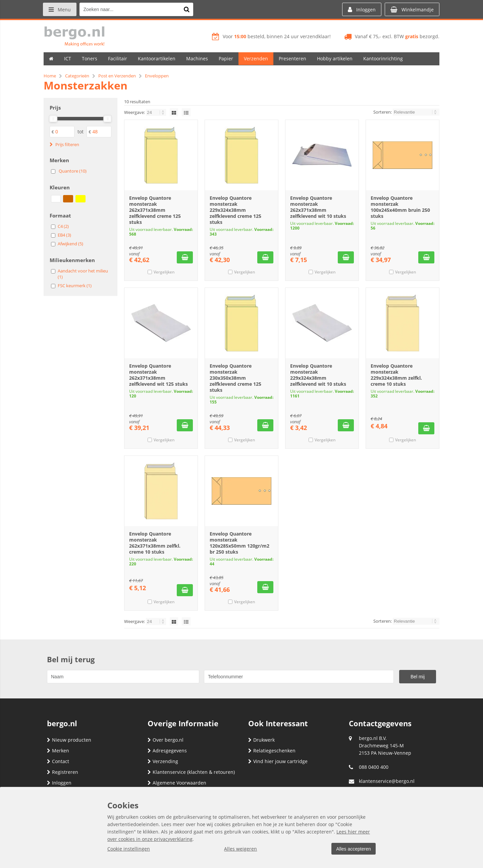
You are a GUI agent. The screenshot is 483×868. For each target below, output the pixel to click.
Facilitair (118, 58)
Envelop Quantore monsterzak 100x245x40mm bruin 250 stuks (400, 207)
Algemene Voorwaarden (177, 783)
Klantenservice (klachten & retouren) (191, 772)
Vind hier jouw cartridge (278, 761)
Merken (58, 751)
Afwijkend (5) (70, 244)
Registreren (63, 772)
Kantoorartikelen (157, 58)
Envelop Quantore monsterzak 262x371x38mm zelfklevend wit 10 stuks (318, 207)
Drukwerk (261, 740)
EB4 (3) (64, 235)
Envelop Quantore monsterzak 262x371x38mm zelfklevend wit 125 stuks (158, 375)
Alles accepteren (353, 849)
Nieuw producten (69, 740)
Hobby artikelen (335, 58)
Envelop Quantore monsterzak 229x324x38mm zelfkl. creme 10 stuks (396, 375)
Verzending (163, 761)
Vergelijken (164, 272)
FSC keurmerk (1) (75, 286)
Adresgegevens (167, 751)
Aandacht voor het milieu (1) (83, 274)
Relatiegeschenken (272, 751)
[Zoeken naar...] (187, 9)
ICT (68, 58)
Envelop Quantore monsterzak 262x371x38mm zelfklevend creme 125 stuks (155, 210)
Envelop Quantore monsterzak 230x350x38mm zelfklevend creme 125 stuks (235, 378)
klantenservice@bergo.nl (387, 781)
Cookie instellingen (129, 849)
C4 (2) (63, 226)
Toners (90, 58)
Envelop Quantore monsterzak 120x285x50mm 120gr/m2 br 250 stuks (239, 543)
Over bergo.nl (166, 740)
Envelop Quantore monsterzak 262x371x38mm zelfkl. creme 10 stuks (155, 543)
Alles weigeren (240, 849)
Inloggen (59, 783)
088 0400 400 (374, 767)
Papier (226, 58)
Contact (58, 761)
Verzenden (256, 58)
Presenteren (292, 58)
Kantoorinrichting (383, 58)
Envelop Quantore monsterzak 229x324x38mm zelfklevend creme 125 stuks (235, 210)
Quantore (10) (73, 171)
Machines (197, 58)
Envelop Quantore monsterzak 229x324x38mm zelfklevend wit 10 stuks (318, 375)
